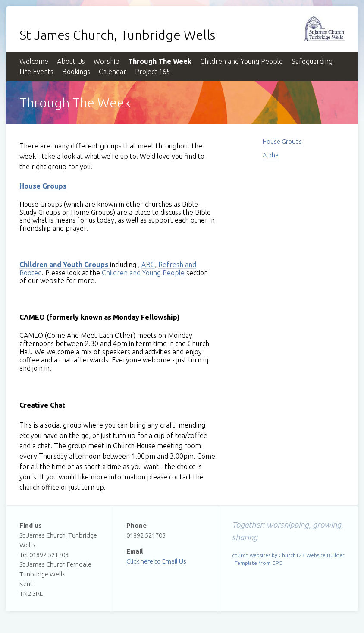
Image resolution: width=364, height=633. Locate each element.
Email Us (174, 561)
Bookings (76, 72)
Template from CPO (259, 563)
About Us (71, 61)
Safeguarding (312, 61)
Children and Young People (242, 61)
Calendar (113, 72)
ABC (148, 265)
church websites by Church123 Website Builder (288, 555)
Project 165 (153, 72)
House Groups (282, 142)
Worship (107, 61)
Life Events (36, 72)
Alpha (271, 155)
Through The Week (160, 61)
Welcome (34, 61)
